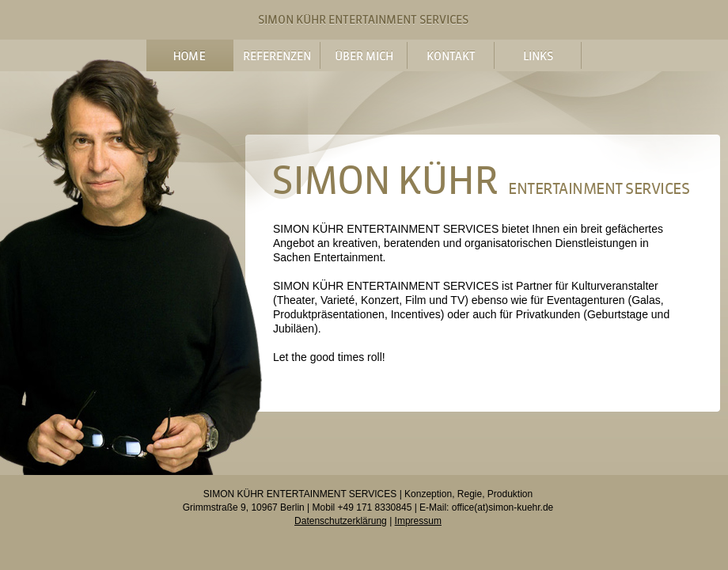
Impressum (418, 521)
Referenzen (277, 55)
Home (190, 55)
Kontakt (451, 55)
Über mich (364, 55)
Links (538, 55)
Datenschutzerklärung (341, 521)
